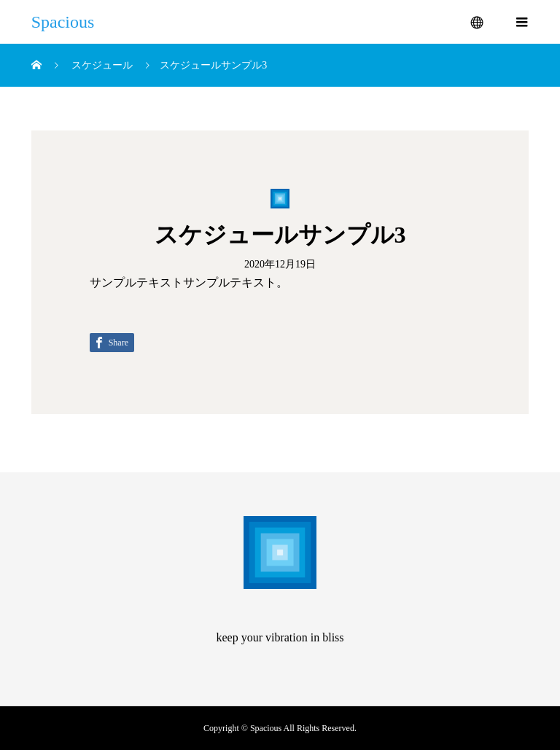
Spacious (63, 22)
